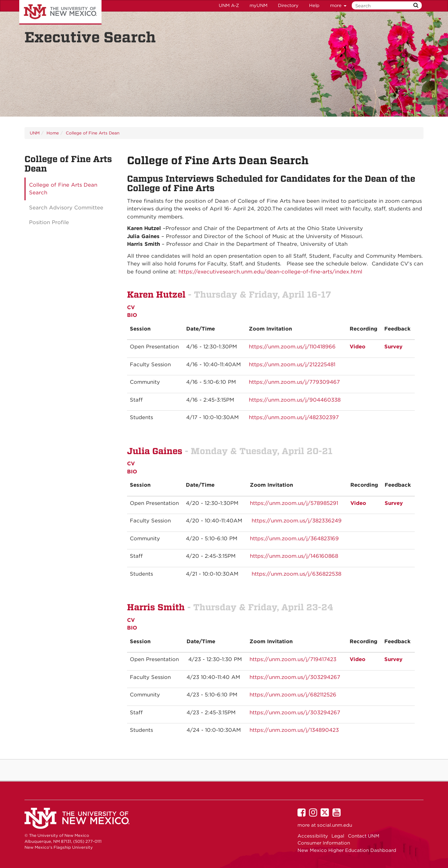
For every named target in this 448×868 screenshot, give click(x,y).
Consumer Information (324, 843)
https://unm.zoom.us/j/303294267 (295, 677)
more (338, 5)
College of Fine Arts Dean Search (63, 189)
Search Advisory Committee (66, 208)
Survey (393, 659)
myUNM (258, 5)
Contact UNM (364, 836)
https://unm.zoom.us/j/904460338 (295, 400)
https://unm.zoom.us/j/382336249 (297, 521)
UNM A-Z (229, 5)
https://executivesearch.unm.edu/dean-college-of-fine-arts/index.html (270, 272)
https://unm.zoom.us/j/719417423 (293, 659)
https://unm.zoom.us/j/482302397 (294, 417)
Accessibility (313, 836)
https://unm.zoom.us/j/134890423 (294, 730)
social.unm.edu (335, 825)
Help (314, 5)
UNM (35, 133)
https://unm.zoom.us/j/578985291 (294, 503)
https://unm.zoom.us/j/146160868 (294, 556)
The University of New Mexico (60, 12)
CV (131, 307)
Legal (338, 836)
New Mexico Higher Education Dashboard (347, 850)
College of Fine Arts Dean (93, 133)
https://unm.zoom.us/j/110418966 (292, 347)
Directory (288, 5)
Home (53, 133)
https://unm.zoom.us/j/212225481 (292, 364)
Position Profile (49, 222)
